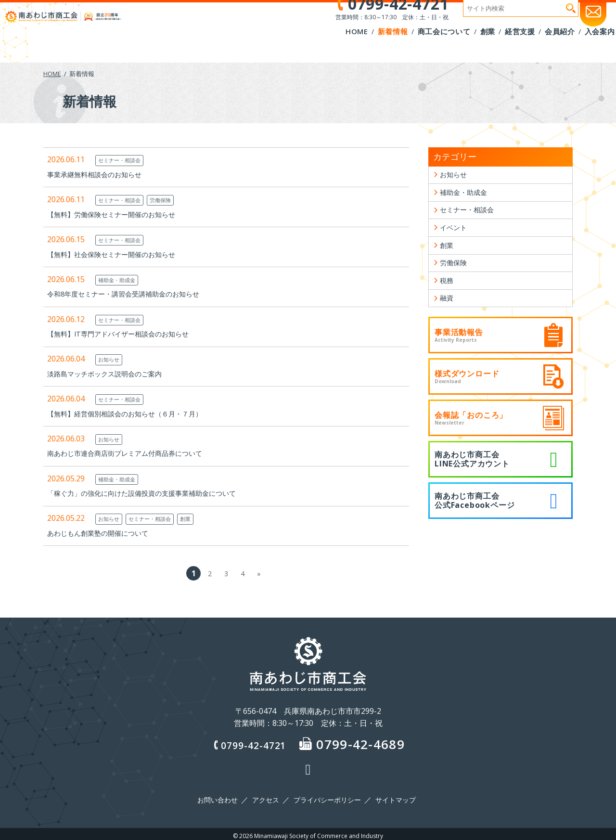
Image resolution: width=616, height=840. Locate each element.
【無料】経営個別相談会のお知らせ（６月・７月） (136, 414)
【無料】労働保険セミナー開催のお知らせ (120, 214)
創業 (198, 518)
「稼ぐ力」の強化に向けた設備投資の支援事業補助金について (155, 493)
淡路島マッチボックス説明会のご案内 (113, 374)
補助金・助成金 (120, 280)
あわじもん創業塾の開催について (105, 533)
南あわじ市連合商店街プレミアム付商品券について (136, 453)
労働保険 (170, 200)
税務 (448, 294)
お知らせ (111, 359)
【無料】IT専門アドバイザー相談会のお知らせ (128, 334)
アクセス (267, 798)
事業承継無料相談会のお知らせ (101, 174)
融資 (448, 314)
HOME (52, 74)
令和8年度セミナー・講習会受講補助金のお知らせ (134, 294)
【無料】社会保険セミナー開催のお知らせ (120, 254)
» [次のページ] (259, 573)
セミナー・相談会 (123, 160)
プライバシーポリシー (326, 798)
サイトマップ (392, 798)
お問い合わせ (221, 798)
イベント (455, 235)
